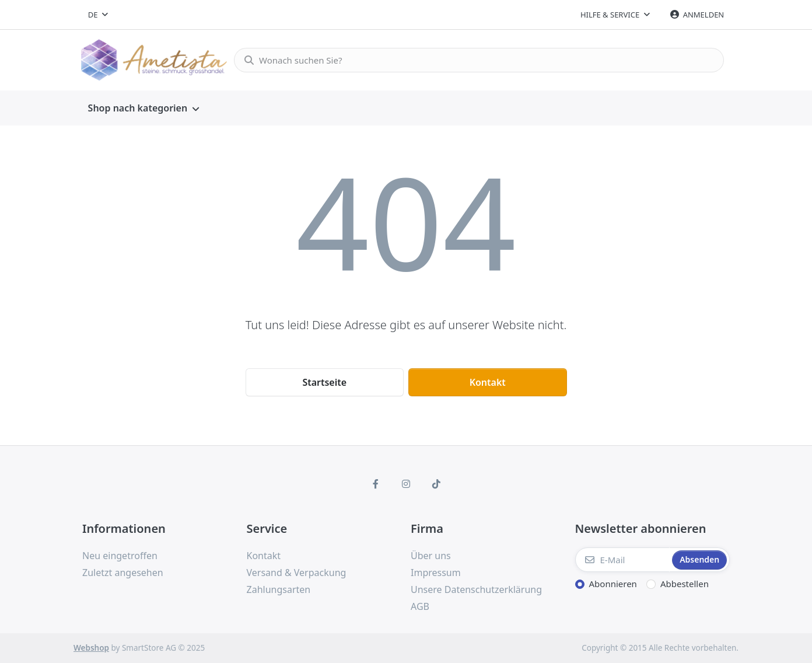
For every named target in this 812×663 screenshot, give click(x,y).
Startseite (324, 382)
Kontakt (488, 382)
